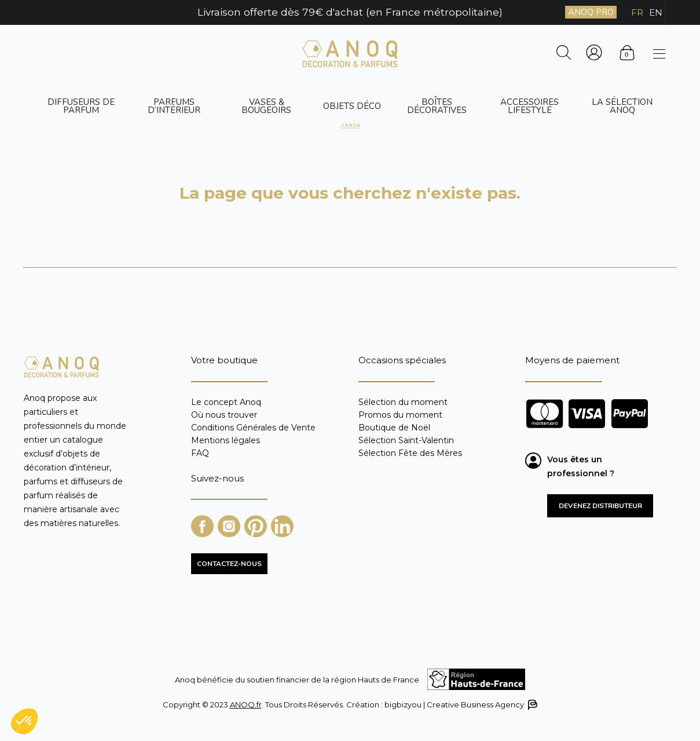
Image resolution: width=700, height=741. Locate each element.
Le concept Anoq (226, 402)
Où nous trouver (224, 415)
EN (656, 12)
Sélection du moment (403, 402)
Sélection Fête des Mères (410, 453)
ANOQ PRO (591, 12)
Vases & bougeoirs (266, 106)
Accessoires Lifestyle (529, 106)
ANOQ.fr (246, 705)
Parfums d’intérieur (174, 106)
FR (637, 12)
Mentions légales (226, 440)
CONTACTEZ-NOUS (229, 564)
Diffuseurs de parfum (81, 106)
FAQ (200, 453)
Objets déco (352, 106)
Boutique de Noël (394, 428)
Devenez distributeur (600, 506)
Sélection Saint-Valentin (406, 440)
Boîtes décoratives (437, 106)
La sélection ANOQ (622, 106)
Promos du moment (400, 415)
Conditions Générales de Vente (253, 428)
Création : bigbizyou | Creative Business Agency (441, 705)
